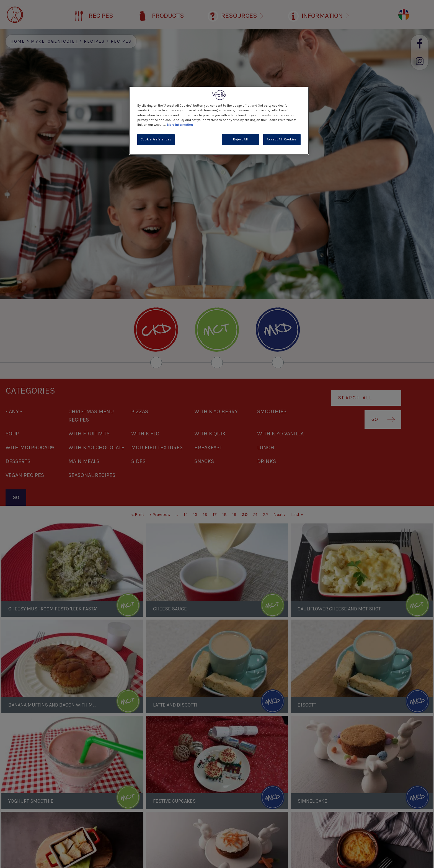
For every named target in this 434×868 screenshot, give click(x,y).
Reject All (241, 139)
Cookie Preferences (156, 139)
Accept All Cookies (282, 139)
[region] (219, 121)
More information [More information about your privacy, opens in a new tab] (180, 125)
